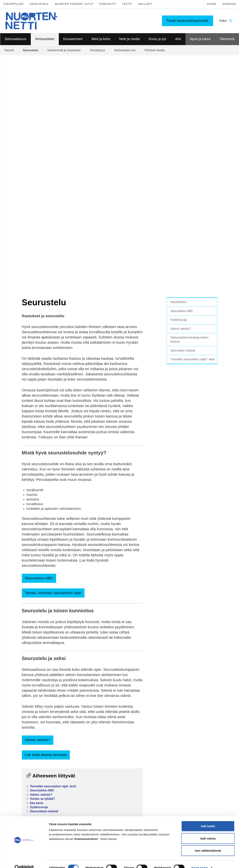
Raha (147, 740)
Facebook (33, 654)
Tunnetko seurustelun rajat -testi (53, 548)
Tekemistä (196, 727)
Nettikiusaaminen (109, 740)
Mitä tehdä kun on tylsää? (159, 721)
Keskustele (39, 4)
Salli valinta (208, 831)
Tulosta (109, 654)
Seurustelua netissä (44, 573)
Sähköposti (85, 654)
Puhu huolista (197, 697)
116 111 (191, 786)
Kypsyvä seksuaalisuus (23, 687)
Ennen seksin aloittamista (25, 706)
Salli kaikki (208, 819)
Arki (147, 714)
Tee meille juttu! (41, 612)
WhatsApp (58, 654)
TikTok (78, 782)
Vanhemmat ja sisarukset (69, 697)
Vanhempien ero (64, 702)
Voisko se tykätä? (43, 560)
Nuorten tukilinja (199, 692)
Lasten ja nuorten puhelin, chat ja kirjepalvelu (62, 592)
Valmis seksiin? (38, 501)
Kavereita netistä (109, 735)
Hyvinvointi (106, 697)
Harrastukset (152, 725)
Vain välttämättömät (208, 843)
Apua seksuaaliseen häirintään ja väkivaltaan (208, 713)
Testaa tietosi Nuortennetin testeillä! (56, 616)
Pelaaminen (106, 725)
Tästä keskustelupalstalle (188, 21)
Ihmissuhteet (64, 681)
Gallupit (145, 4)
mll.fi (15, 799)
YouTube (79, 790)
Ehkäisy (14, 711)
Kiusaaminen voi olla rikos (70, 738)
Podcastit (108, 4)
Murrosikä (105, 687)
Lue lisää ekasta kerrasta (46, 516)
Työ (147, 706)
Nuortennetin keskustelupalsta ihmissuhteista (65, 588)
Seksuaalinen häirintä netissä (116, 744)
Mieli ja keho (108, 681)
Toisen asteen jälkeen (157, 702)
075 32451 (22, 794)
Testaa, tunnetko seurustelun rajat (53, 354)
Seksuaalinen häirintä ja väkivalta (29, 725)
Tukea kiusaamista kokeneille (72, 743)
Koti (147, 730)
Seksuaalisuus (20, 681)
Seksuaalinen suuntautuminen (27, 692)
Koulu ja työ (153, 681)
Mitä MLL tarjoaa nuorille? (204, 733)
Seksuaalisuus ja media (24, 721)
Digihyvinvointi (108, 716)
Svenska (229, 4)
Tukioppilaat (14, 4)
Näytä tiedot (200, 861)
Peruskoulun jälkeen (156, 697)
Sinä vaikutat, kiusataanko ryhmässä (70, 732)
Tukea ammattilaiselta (202, 702)
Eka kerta (37, 564)
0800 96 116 (195, 806)
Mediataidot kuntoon (111, 721)
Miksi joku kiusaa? (65, 725)
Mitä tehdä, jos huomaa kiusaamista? (68, 754)
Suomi (211, 4)
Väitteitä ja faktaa (20, 740)
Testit (127, 4)
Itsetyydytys (17, 702)
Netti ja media (109, 709)
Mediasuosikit (107, 754)
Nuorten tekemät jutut (74, 4)
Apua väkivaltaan (199, 719)
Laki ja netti (106, 749)
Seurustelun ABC (39, 340)
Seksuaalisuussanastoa (24, 735)
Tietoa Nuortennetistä (26, 806)
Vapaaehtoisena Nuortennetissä (208, 743)
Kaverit (59, 687)
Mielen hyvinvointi (110, 692)
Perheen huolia (63, 706)
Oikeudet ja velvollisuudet (159, 735)
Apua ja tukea (199, 681)
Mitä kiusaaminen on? (67, 721)
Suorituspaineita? (20, 716)
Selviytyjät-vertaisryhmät (69, 748)
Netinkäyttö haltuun (111, 730)
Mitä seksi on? (18, 697)
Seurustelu (61, 692)
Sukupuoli (16, 730)
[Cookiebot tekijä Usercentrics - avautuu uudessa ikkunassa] (24, 861)
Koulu (148, 692)
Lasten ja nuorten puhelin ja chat (208, 687)
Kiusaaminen (64, 714)
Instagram (80, 786)
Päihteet (104, 702)
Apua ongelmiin (198, 706)
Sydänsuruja (39, 569)
